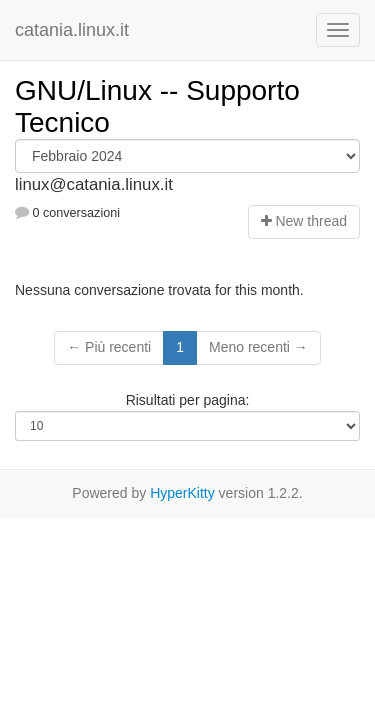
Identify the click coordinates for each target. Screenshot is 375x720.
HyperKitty (182, 493)
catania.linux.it (72, 30)
